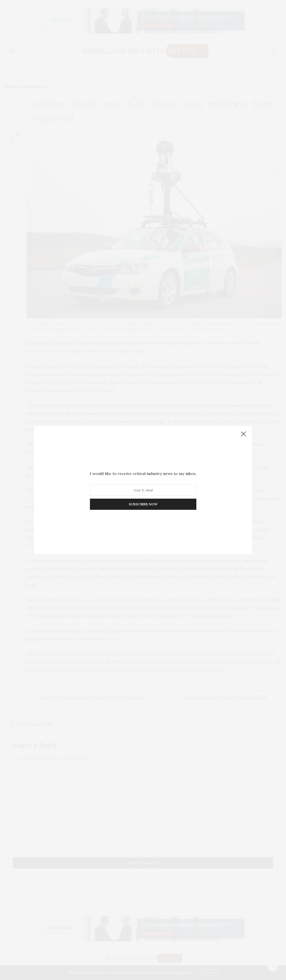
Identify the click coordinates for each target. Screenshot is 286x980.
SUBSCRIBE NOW (143, 504)
